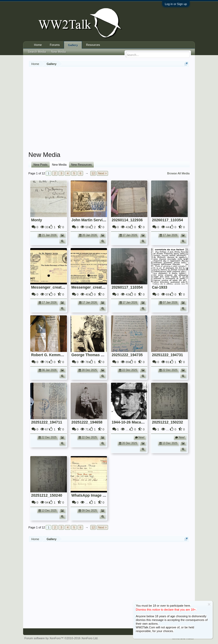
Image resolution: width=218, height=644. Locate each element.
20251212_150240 (47, 495)
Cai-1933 (160, 287)
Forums (55, 45)
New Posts (40, 165)
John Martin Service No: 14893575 (101, 220)
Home (38, 45)
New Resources (82, 165)
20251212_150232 (167, 422)
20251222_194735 (127, 355)
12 (93, 173)
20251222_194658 (87, 422)
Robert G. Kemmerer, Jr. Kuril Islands (64, 355)
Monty (37, 220)
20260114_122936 (127, 220)
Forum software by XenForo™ (61, 638)
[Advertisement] (123, 110)
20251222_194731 (167, 355)
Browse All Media (178, 173)
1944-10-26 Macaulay (130, 422)
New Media (59, 165)
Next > (102, 173)
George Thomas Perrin (91, 355)
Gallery (73, 45)
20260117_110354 (167, 220)
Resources (93, 45)
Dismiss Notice (209, 604)
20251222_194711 (47, 422)
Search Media (37, 52)
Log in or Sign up (176, 4)
